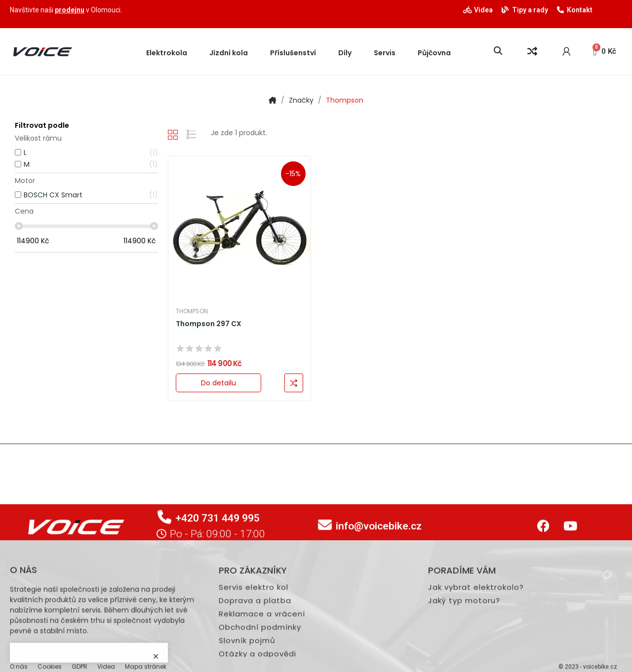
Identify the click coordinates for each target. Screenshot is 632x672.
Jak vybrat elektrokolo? (476, 668)
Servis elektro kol (254, 668)
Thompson (192, 311)
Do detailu (218, 383)
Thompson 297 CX (209, 324)
